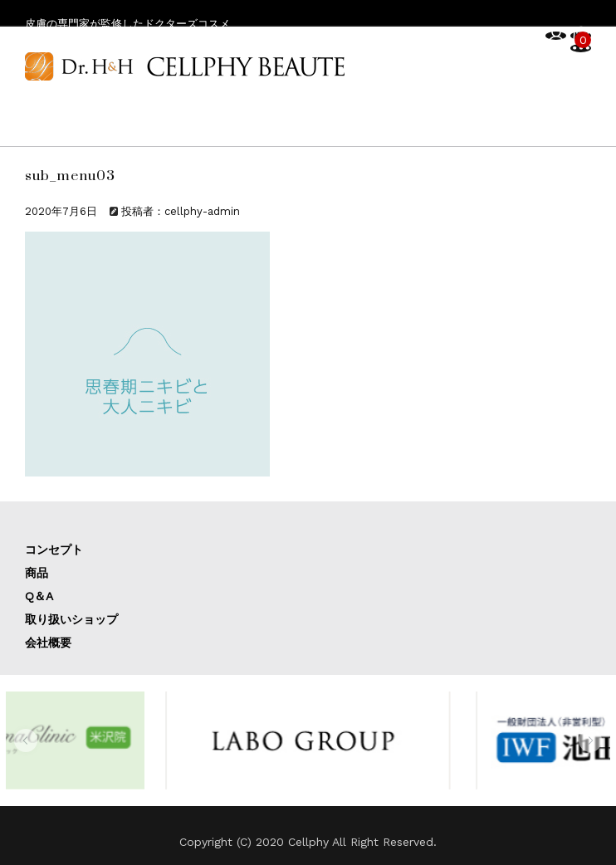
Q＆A (39, 596)
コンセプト (54, 550)
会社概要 (48, 643)
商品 (37, 573)
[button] (26, 740)
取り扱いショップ (71, 619)
